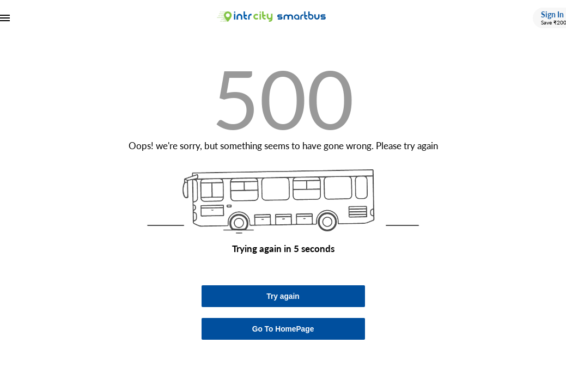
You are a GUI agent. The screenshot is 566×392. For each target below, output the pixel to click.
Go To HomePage (283, 329)
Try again (283, 296)
